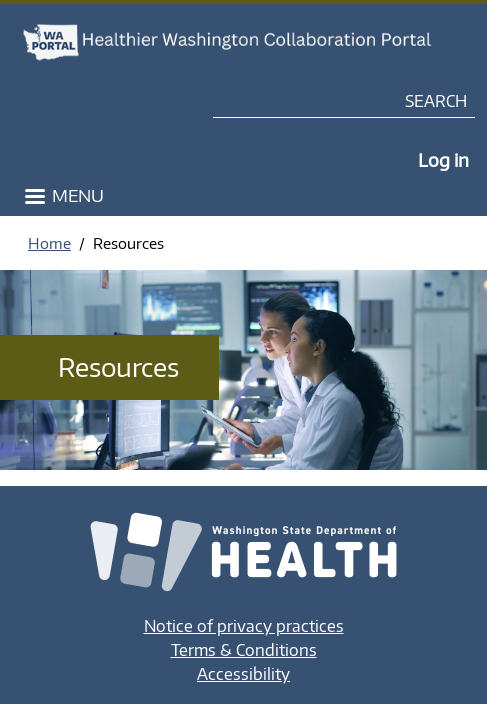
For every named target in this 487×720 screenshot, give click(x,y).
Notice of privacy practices (244, 626)
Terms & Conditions (244, 650)
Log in (443, 159)
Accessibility (243, 674)
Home (49, 243)
